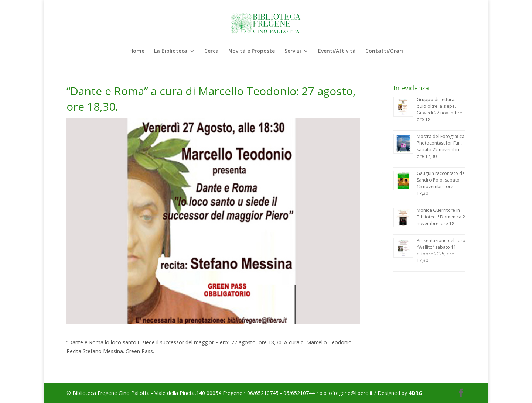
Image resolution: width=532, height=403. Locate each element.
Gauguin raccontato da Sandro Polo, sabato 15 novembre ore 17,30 (441, 183)
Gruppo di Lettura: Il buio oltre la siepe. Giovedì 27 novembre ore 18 (439, 109)
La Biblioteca (171, 51)
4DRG (415, 393)
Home (137, 51)
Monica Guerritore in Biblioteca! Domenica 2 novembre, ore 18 (441, 217)
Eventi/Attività (337, 51)
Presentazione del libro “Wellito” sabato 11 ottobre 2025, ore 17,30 (441, 250)
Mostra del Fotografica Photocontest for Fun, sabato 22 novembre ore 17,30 (441, 146)
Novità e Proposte (252, 51)
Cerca (212, 51)
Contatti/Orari (384, 51)
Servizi (293, 51)
